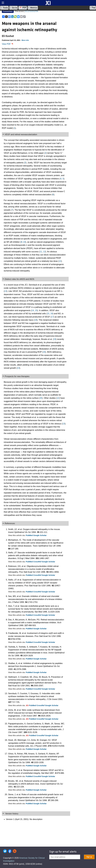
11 (41, 252)
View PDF (8, 44)
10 (24, 242)
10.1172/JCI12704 (32, 11)
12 (44, 252)
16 (52, 314)
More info (25, 40)
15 (36, 310)
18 (36, 320)
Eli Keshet (8, 36)
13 (5, 291)
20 (41, 398)
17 (52, 317)
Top (93, 8)
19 (55, 339)
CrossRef (37, 562)
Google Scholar (40, 535)
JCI (27, 705)
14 (33, 310)
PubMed (29, 535)
